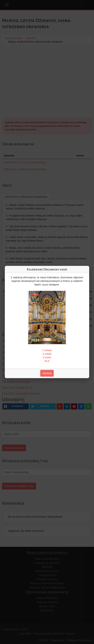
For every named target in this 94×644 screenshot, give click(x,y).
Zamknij (47, 373)
